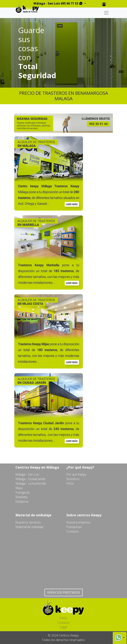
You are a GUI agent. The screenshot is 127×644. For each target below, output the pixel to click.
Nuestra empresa (78, 522)
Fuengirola (23, 492)
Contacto (73, 531)
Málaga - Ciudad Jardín (30, 479)
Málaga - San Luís (27, 474)
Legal (64, 627)
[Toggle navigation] (106, 13)
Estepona (22, 501)
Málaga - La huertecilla (31, 483)
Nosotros (73, 479)
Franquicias (74, 527)
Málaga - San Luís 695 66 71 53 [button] (59, 3)
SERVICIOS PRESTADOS (64, 592)
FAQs (70, 483)
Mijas (19, 488)
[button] (120, 638)
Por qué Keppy (76, 474)
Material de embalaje (29, 527)
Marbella (21, 497)
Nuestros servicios (28, 522)
